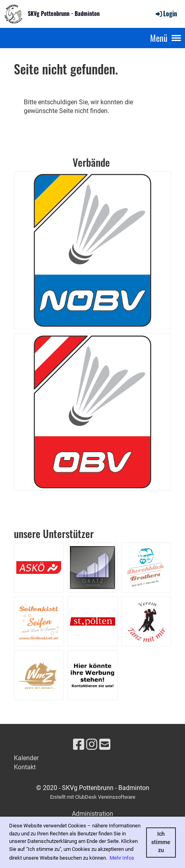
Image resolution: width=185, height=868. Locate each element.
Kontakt (25, 767)
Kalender (26, 758)
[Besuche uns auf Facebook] (79, 745)
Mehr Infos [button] (122, 858)
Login (166, 14)
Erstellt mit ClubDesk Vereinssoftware (93, 797)
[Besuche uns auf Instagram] (92, 745)
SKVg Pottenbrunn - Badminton (64, 14)
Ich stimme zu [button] (161, 842)
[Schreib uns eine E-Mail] (105, 745)
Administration (92, 814)
